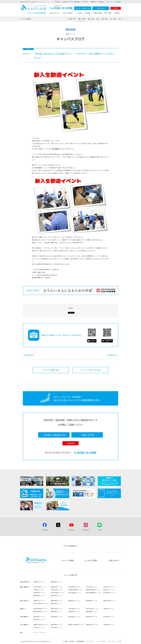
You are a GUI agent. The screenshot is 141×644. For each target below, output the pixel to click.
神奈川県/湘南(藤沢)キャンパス (93, 593)
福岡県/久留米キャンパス (92, 625)
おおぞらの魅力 (68, 13)
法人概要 (65, 641)
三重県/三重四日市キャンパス (41, 603)
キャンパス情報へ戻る (51, 370)
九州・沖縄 (113, 19)
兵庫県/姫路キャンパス (91, 611)
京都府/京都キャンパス (57, 609)
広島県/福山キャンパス (74, 617)
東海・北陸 (91, 19)
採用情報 (72, 641)
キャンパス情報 (25, 19)
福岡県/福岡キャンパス (57, 625)
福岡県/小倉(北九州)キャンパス (41, 625)
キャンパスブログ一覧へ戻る (91, 370)
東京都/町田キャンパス (39, 593)
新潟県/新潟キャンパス (39, 595)
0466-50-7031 (41, 272)
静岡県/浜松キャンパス (74, 601)
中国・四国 (104, 19)
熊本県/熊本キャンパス (57, 627)
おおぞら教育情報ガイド (71, 546)
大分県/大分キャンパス (39, 627)
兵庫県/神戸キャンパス (74, 611)
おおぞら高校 (34, 9)
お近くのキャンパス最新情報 (114, 2)
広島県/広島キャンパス (91, 617)
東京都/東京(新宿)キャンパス (93, 590)
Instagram (86, 530)
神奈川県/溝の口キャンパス (58, 593)
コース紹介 (79, 13)
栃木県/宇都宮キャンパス (40, 587)
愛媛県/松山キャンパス (39, 619)
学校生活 (88, 13)
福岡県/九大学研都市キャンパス (76, 625)
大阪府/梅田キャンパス (74, 609)
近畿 (98, 19)
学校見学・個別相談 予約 (83, 8)
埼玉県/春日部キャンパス (75, 587)
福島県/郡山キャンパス (57, 582)
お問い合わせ (114, 560)
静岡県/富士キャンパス (39, 601)
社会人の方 (86, 2)
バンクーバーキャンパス (39, 633)
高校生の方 (66, 2)
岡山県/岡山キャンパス (39, 617)
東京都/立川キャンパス (109, 590)
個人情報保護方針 (80, 641)
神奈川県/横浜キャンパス (75, 593)
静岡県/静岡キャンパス (57, 601)
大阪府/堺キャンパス (108, 609)
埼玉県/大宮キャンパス (109, 587)
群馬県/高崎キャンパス (57, 587)
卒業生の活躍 (97, 13)
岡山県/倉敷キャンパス (57, 617)
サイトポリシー (90, 641)
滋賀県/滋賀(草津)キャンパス (41, 609)
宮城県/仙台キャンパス (39, 582)
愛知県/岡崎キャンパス (91, 601)
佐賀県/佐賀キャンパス (109, 625)
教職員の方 (94, 2)
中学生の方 (58, 2)
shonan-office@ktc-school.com (47, 275)
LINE (99, 530)
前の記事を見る (29, 355)
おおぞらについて (55, 13)
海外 (120, 19)
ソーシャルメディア (101, 641)
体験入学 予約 (101, 8)
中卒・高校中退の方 (76, 2)
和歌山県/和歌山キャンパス (40, 611)
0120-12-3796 (61, 9)
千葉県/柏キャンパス (39, 590)
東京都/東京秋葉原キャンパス (76, 590)
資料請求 (116, 8)
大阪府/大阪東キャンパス (92, 609)
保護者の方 (102, 2)
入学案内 (117, 13)
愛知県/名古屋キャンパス (109, 601)
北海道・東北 (72, 19)
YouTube (71, 530)
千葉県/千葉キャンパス (57, 590)
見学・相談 (108, 13)
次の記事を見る (112, 355)
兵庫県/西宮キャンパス (57, 611)
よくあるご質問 (91, 560)
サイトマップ (111, 641)
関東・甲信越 (82, 19)
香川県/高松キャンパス (109, 617)
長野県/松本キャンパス (57, 595)
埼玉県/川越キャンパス (91, 587)
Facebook (45, 530)
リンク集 (119, 641)
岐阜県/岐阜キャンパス (57, 603)
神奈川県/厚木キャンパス (109, 593)
